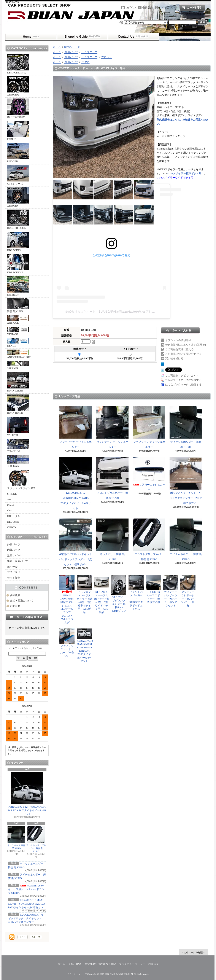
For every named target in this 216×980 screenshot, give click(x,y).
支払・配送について (82, 37)
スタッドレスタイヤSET (21, 480)
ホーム (31, 37)
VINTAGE (18, 331)
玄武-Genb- (18, 461)
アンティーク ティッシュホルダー (76, 427)
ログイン (131, 8)
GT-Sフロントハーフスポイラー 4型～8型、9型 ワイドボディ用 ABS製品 (102, 594)
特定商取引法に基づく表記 (100, 964)
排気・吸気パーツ (17, 561)
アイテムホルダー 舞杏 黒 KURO (186, 540)
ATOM (36, 937)
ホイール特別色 (18, 108)
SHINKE (12, 494)
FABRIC (18, 131)
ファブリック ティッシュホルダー (149, 427)
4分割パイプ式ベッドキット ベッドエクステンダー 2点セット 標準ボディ (77, 542)
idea (9, 511)
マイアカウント (168, 8)
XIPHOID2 (18, 86)
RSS (23, 937)
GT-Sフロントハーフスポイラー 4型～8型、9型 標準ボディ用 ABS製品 (84, 594)
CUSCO (11, 527)
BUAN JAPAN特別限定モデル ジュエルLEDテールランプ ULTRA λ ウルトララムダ (68, 599)
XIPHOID (18, 197)
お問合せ (133, 37)
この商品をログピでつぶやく (182, 375)
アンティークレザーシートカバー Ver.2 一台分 (188, 591)
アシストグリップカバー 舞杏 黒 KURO (36, 839)
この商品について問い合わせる (183, 354)
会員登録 (148, 8)
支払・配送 (75, 964)
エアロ (85, 62)
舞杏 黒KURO (18, 306)
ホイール (12, 567)
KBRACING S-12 (18, 64)
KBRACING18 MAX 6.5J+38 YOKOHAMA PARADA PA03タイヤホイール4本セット (27, 904)
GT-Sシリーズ (18, 175)
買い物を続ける (174, 358)
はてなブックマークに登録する (183, 385)
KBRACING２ (18, 264)
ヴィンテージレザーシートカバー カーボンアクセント (171, 591)
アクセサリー (15, 572)
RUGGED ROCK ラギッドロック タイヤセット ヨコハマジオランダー (26, 918)
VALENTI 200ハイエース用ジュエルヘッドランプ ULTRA (26, 889)
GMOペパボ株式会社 (120, 974)
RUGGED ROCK (18, 220)
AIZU (10, 500)
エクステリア (89, 52)
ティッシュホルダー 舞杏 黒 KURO (186, 427)
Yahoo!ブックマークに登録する (183, 380)
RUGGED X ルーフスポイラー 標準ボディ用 (153, 589)
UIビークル (14, 516)
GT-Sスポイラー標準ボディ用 (184, 173)
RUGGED (18, 153)
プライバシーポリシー (132, 964)
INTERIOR (18, 286)
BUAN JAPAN (18, 382)
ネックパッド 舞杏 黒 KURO (16, 838)
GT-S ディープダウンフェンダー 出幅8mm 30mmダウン (119, 593)
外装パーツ (14, 544)
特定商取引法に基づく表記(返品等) (186, 345)
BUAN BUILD (18, 404)
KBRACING (18, 242)
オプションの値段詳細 (178, 340)
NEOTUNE (13, 522)
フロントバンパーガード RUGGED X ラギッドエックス (137, 593)
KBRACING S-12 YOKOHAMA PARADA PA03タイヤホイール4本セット (27, 794)
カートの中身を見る (27, 617)
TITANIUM (18, 446)
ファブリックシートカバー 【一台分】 (67, 643)
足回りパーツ (15, 555)
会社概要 (15, 595)
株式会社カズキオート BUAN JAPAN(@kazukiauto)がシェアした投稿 (113, 312)
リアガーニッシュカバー (149, 474)
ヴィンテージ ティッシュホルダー (112, 427)
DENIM (18, 343)
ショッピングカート (192, 8)
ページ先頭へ (193, 952)
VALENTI (18, 427)
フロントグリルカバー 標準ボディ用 (112, 478)
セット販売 (14, 578)
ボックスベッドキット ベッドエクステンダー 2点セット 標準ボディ (186, 481)
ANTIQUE (18, 320)
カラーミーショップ (77, 974)
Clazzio (11, 505)
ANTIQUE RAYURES (19, 354)
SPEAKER (18, 365)
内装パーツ (14, 550)
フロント (106, 57)
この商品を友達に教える (179, 349)
